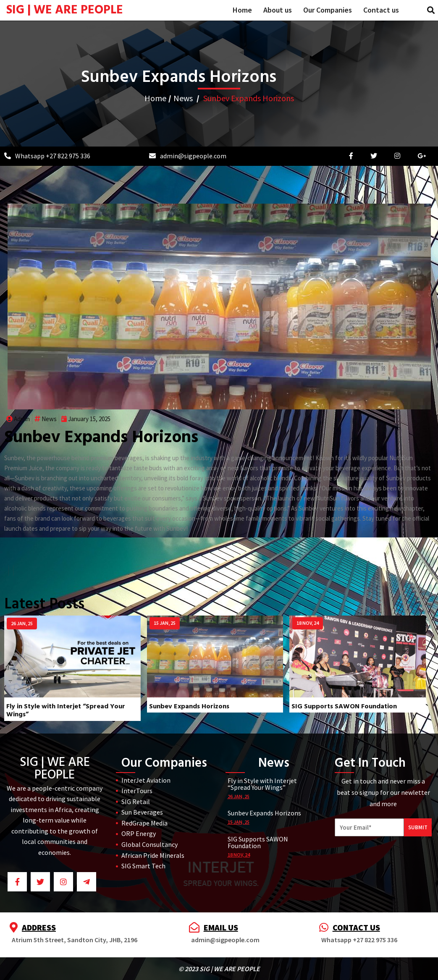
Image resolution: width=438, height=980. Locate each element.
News (183, 98)
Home (155, 98)
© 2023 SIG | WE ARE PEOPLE (219, 969)
